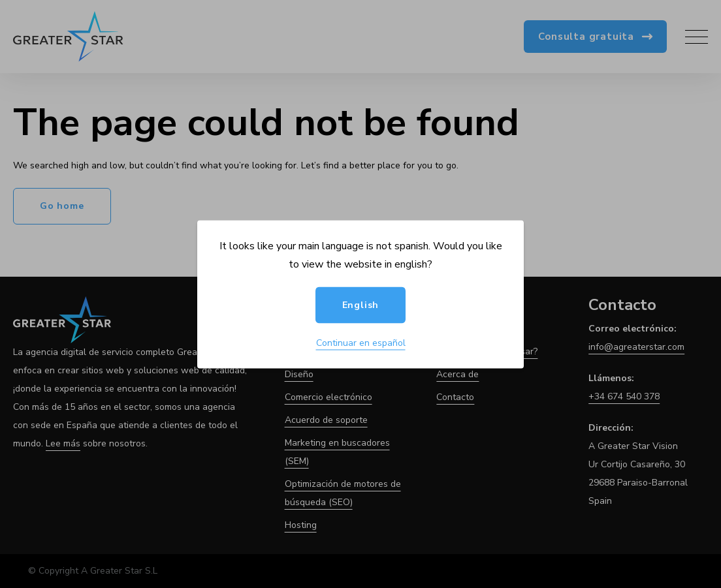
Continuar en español (361, 342)
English (361, 304)
